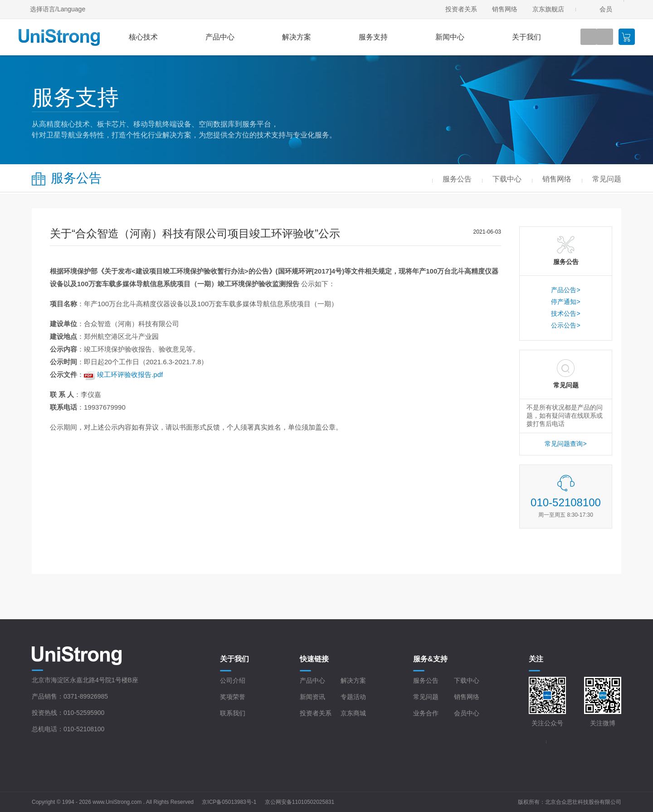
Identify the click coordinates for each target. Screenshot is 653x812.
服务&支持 (430, 659)
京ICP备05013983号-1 (229, 802)
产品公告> (565, 290)
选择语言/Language (58, 9)
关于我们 (526, 37)
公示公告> (565, 325)
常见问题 (426, 697)
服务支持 (373, 37)
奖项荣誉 (233, 697)
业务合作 (426, 713)
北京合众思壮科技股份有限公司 (583, 802)
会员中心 (467, 713)
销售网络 (505, 9)
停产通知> (565, 302)
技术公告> (565, 313)
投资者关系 (461, 9)
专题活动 (353, 697)
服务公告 (426, 680)
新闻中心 (450, 37)
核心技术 (143, 37)
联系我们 (233, 713)
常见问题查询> (565, 444)
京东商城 (353, 713)
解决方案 (297, 37)
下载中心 (467, 680)
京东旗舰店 (548, 9)
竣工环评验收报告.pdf (130, 374)
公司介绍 (233, 680)
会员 (606, 9)
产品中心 (220, 37)
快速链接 (314, 659)
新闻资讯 (312, 697)
